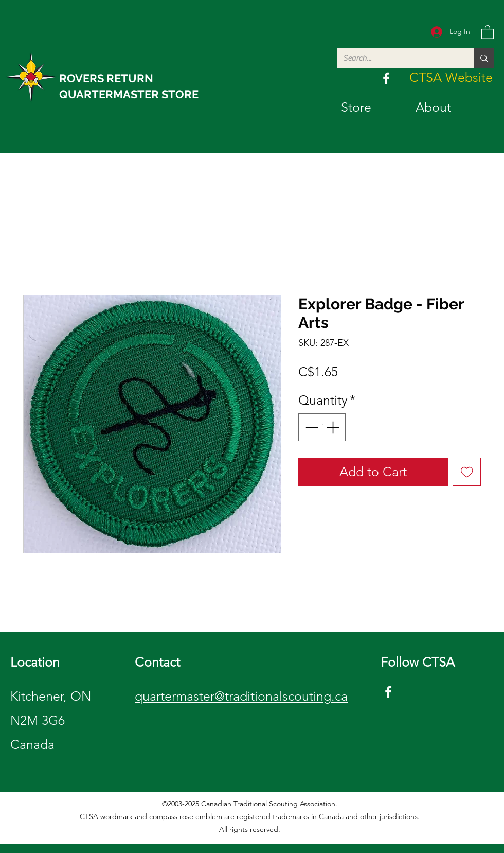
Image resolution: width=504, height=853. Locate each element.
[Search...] (398, 58)
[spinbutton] (322, 427)
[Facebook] (386, 78)
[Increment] (334, 427)
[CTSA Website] (451, 77)
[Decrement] (311, 427)
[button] (488, 32)
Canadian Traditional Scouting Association (268, 804)
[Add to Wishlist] (467, 472)
